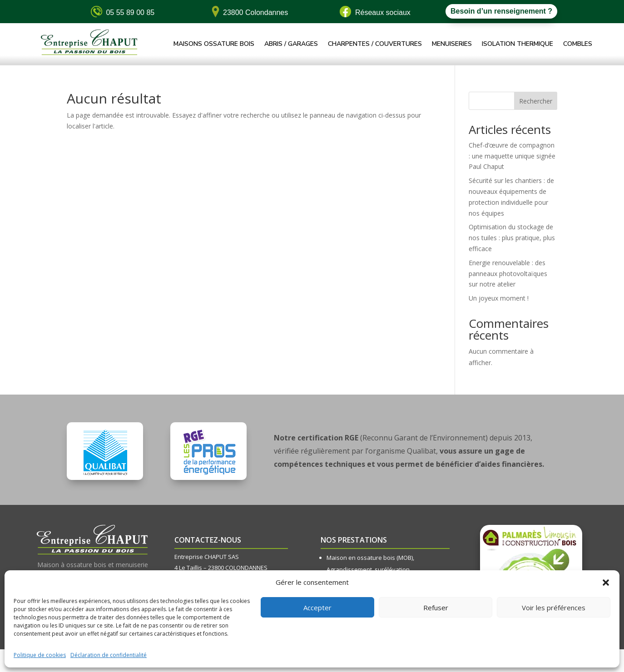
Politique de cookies (40, 655)
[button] (606, 583)
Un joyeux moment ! (499, 298)
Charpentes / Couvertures (375, 44)
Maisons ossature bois (214, 44)
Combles (578, 44)
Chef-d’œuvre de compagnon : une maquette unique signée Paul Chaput (512, 156)
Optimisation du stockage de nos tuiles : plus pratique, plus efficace (512, 238)
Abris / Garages (291, 44)
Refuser (436, 608)
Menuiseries (452, 44)
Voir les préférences (554, 608)
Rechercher (536, 101)
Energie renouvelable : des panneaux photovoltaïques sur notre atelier (508, 274)
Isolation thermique (518, 44)
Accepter (317, 608)
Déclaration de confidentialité (109, 655)
